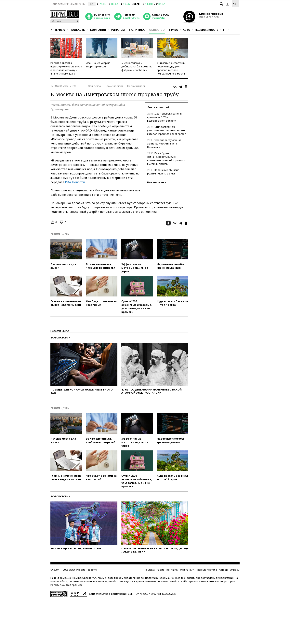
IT (224, 30)
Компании (98, 30)
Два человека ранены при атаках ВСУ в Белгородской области (165, 117)
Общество (157, 30)
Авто (187, 30)
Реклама (149, 570)
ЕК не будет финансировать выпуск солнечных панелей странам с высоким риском (166, 158)
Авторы (223, 570)
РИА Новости (75, 182)
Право (174, 30)
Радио (161, 570)
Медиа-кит (187, 570)
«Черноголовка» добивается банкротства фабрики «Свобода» (137, 66)
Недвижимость (207, 30)
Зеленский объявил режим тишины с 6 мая (163, 172)
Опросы (235, 570)
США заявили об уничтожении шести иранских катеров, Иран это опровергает (166, 130)
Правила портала (206, 570)
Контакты (172, 570)
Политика (137, 30)
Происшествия (114, 86)
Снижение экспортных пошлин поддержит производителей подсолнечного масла (171, 68)
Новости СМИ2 (59, 331)
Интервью (58, 30)
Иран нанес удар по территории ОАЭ (98, 65)
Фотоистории (60, 338)
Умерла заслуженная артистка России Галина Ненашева (164, 144)
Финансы (118, 30)
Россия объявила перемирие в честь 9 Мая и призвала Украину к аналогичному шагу (66, 68)
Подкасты (78, 30)
